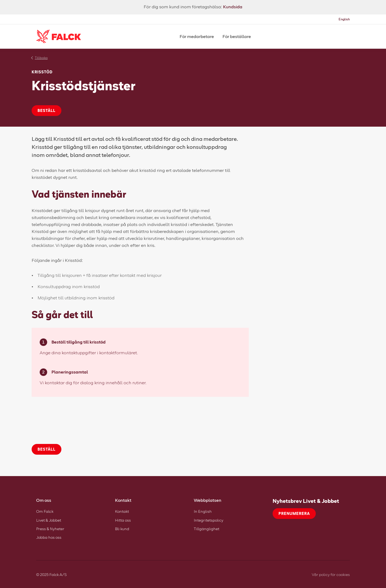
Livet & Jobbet (49, 520)
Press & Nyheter (50, 529)
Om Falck (45, 511)
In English (203, 511)
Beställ (47, 110)
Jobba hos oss (49, 537)
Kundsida (233, 7)
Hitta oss (123, 520)
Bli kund (122, 529)
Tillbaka (41, 58)
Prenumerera (294, 513)
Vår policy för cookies (331, 574)
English (344, 19)
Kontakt (122, 511)
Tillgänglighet (207, 529)
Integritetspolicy (209, 520)
